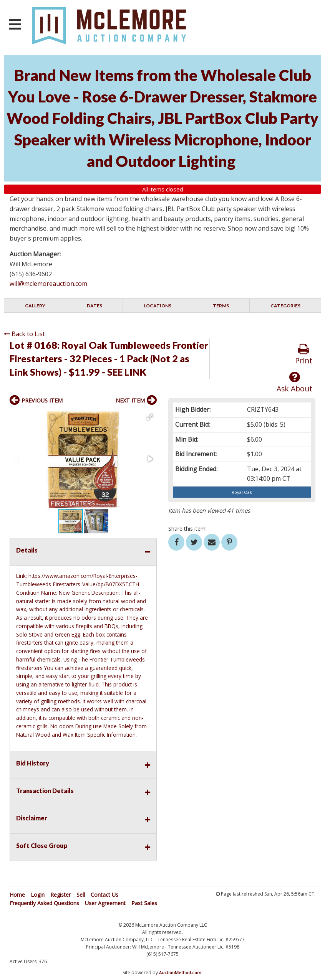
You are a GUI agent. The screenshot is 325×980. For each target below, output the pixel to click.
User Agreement (105, 903)
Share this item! (187, 529)
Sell (81, 895)
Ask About (294, 382)
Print (304, 354)
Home (17, 895)
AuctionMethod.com (180, 973)
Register (61, 895)
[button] (150, 417)
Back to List (24, 334)
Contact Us (104, 895)
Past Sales (144, 903)
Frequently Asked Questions (44, 903)
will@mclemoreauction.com (48, 284)
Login (38, 895)
